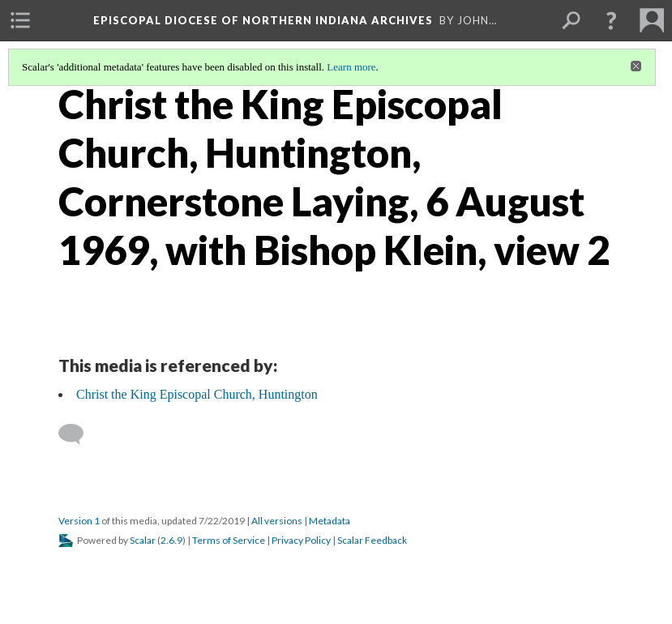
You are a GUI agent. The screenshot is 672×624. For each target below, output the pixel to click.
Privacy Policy (301, 540)
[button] (611, 20)
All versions (277, 521)
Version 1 (79, 521)
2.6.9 (171, 540)
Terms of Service (229, 540)
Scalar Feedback (372, 540)
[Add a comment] (78, 434)
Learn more (351, 67)
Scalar (143, 540)
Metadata (330, 521)
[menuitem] (20, 20)
